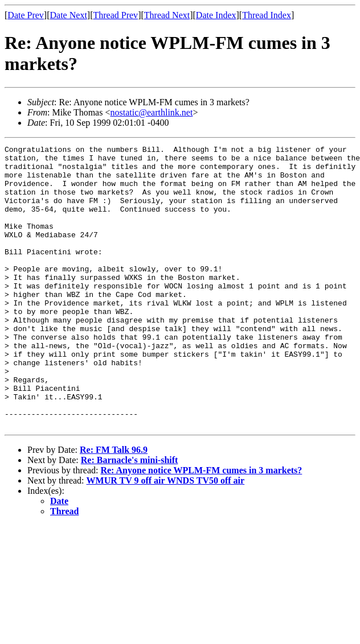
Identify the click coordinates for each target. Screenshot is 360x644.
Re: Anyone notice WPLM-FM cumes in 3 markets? (201, 527)
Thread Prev (115, 15)
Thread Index (267, 15)
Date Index (216, 15)
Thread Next (167, 15)
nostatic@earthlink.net (151, 112)
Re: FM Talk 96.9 (114, 506)
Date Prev (26, 15)
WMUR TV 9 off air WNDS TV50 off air (166, 537)
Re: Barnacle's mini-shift (130, 516)
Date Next (69, 15)
